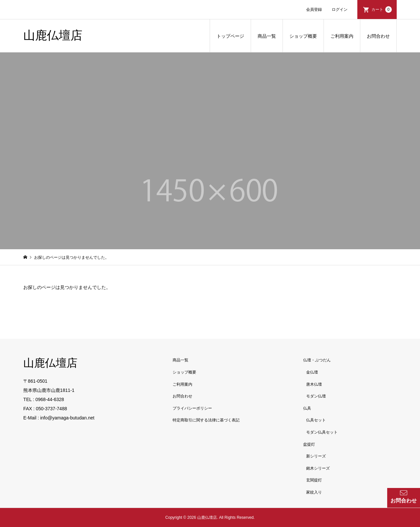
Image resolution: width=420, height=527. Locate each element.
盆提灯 (309, 444)
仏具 (307, 408)
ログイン (340, 10)
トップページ (230, 36)
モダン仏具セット (322, 432)
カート (382, 10)
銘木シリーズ (318, 468)
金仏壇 (312, 372)
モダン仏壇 (316, 396)
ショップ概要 (303, 36)
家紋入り (314, 492)
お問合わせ (378, 36)
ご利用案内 (342, 36)
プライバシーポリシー (192, 408)
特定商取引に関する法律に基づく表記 (206, 420)
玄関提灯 (314, 480)
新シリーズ (316, 456)
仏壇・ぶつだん (317, 360)
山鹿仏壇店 (53, 35)
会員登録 (314, 10)
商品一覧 (267, 36)
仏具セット (316, 420)
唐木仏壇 (314, 384)
